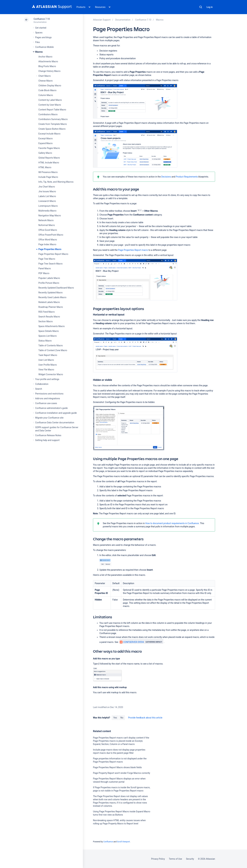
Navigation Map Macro (50, 216)
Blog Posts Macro (47, 66)
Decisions (166, 177)
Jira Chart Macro (47, 187)
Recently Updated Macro (51, 293)
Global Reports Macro (49, 158)
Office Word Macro (48, 240)
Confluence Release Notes (48, 435)
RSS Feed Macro (46, 312)
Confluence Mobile (44, 47)
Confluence (108, 842)
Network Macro (46, 220)
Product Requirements (187, 177)
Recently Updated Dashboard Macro (56, 288)
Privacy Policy (158, 859)
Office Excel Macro (48, 230)
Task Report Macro (48, 355)
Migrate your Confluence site (49, 418)
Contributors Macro (48, 114)
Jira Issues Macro (47, 191)
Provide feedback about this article (145, 718)
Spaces (39, 33)
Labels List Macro (47, 196)
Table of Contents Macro (51, 345)
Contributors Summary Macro (53, 119)
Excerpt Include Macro (49, 134)
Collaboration (42, 384)
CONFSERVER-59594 (132, 642)
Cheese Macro (46, 81)
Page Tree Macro (47, 259)
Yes (115, 718)
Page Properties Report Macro (53, 254)
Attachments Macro (48, 61)
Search (201, 7)
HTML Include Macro (49, 163)
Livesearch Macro (47, 201)
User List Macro (46, 360)
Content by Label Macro (50, 100)
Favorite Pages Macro (49, 148)
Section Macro (46, 321)
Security (190, 859)
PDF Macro (44, 273)
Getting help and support (47, 440)
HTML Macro (45, 167)
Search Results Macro (49, 317)
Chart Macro (45, 76)
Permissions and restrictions (49, 394)
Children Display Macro (50, 86)
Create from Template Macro (53, 124)
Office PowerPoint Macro (51, 235)
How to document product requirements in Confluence (172, 523)
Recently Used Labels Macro (52, 297)
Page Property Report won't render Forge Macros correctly (122, 773)
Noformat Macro (47, 225)
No (122, 718)
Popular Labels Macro (49, 278)
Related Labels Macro (49, 302)
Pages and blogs (43, 37)
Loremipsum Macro (48, 206)
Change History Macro (49, 71)
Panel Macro (45, 268)
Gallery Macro (45, 153)
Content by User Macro (50, 105)
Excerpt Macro (46, 138)
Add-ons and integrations (48, 398)
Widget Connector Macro (51, 374)
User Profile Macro (48, 365)
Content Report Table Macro (52, 110)
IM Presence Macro (48, 172)
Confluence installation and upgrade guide (56, 413)
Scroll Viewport (123, 842)
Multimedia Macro (47, 211)
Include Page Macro (48, 177)
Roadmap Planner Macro (51, 307)
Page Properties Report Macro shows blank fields (117, 767)
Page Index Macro (47, 244)
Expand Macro (45, 143)
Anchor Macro (45, 57)
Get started (41, 28)
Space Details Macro (49, 331)
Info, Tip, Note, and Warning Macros (56, 182)
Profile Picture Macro (49, 283)
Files (37, 42)
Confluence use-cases (46, 403)
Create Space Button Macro (52, 129)
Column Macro (46, 95)
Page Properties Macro (50, 249)
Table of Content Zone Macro (53, 350)
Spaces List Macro (48, 336)
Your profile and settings (47, 379)
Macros (39, 52)
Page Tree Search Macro (50, 264)
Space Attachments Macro (52, 326)
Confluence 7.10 (42, 19)
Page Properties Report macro (133, 250)
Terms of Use (175, 859)
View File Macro (46, 370)
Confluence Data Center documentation (55, 423)
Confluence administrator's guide (51, 408)
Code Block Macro (47, 90)
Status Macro (45, 341)
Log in (210, 7)
